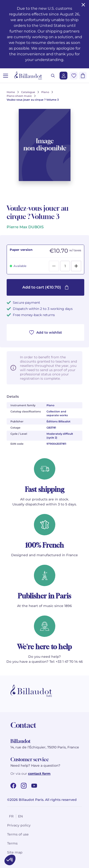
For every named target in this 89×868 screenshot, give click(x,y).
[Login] (63, 76)
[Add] (76, 266)
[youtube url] (34, 786)
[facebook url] (13, 786)
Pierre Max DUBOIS (25, 227)
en (20, 816)
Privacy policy (19, 825)
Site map (15, 852)
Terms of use (18, 834)
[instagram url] (24, 786)
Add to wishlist (46, 332)
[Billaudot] (28, 76)
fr (11, 816)
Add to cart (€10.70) (46, 287)
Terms (12, 843)
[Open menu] (6, 76)
